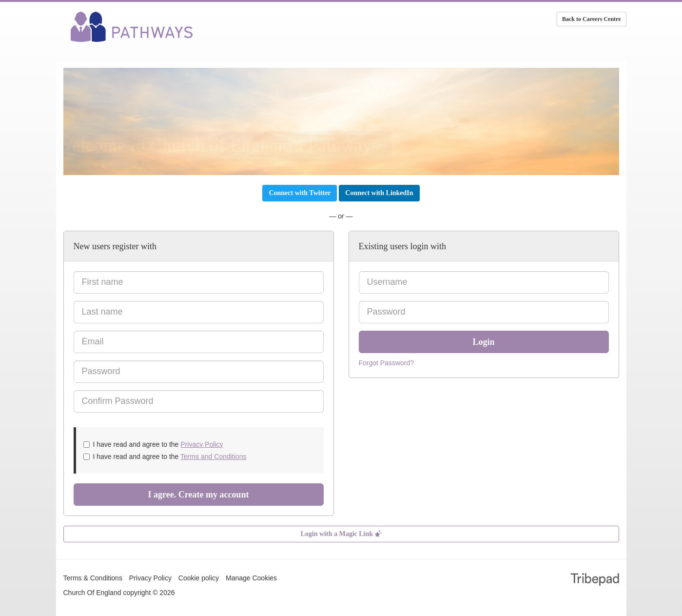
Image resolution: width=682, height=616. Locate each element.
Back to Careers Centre (592, 19)
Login (483, 342)
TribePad (595, 580)
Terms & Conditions (93, 578)
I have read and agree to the (153, 444)
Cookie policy (199, 578)
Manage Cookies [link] (251, 578)
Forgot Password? (387, 363)
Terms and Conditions (213, 457)
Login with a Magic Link (341, 534)
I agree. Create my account (199, 495)
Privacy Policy (202, 444)
